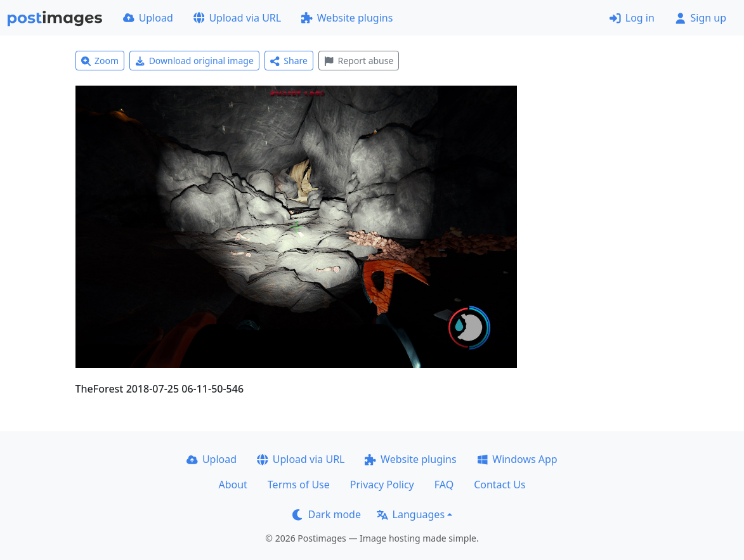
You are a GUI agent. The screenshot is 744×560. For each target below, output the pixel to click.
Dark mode (327, 514)
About (232, 485)
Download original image (194, 61)
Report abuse (359, 61)
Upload (148, 18)
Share (289, 61)
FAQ (444, 485)
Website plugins (347, 18)
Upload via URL (237, 18)
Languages (411, 514)
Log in (632, 18)
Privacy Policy (382, 485)
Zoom (100, 61)
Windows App (517, 459)
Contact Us (499, 485)
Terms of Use (299, 485)
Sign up (701, 18)
